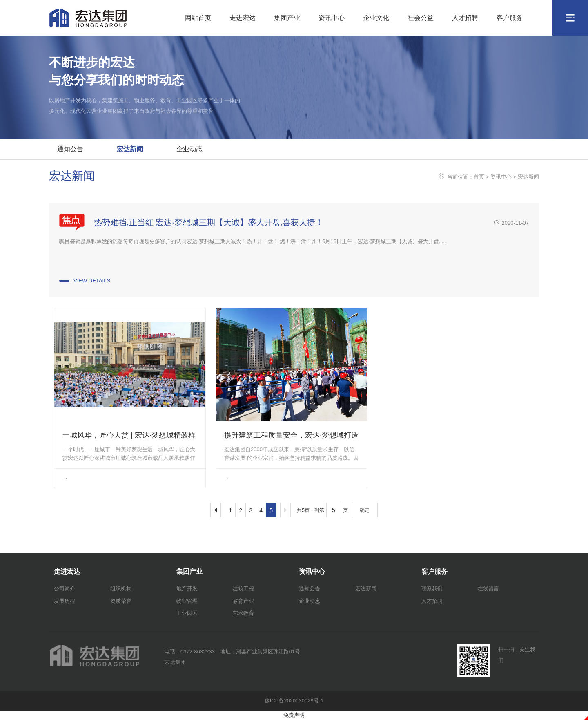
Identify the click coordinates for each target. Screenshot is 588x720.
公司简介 (65, 589)
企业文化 (376, 18)
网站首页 (198, 18)
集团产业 (287, 18)
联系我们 (432, 589)
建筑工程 (243, 589)
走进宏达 (243, 18)
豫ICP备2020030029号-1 (294, 701)
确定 (365, 510)
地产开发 (187, 589)
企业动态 (189, 149)
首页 (479, 177)
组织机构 (121, 589)
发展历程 (65, 601)
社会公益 (421, 18)
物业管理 (187, 601)
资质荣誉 (121, 601)
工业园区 (187, 613)
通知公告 (70, 149)
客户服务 (510, 18)
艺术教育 (243, 613)
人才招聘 (465, 18)
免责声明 (294, 715)
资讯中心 (332, 18)
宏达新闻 (130, 149)
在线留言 (488, 589)
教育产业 (243, 601)
